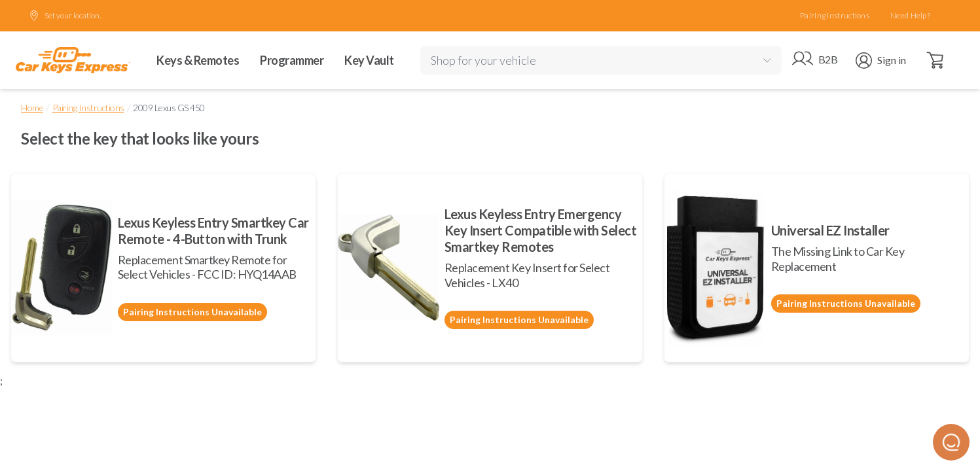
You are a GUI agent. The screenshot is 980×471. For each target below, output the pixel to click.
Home (32, 108)
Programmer (292, 60)
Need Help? (910, 15)
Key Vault (369, 60)
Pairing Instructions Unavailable (192, 312)
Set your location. (65, 16)
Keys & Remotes (198, 60)
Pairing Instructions (835, 15)
